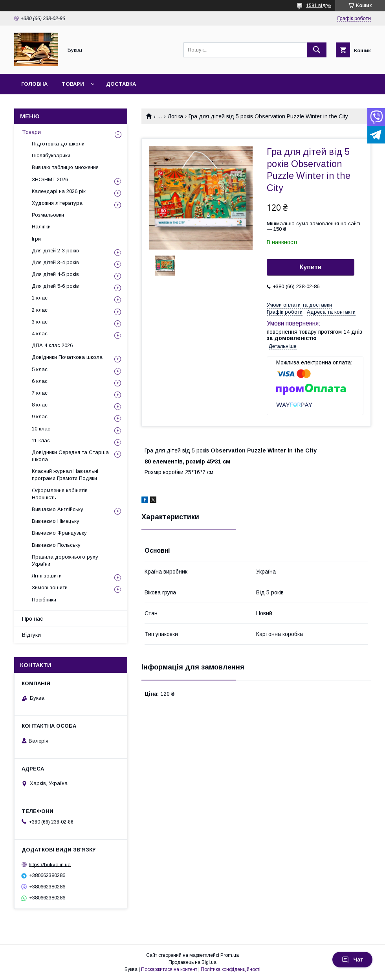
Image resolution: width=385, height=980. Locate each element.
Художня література (57, 203)
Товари (73, 84)
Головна (34, 84)
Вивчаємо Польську (56, 545)
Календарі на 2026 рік (59, 191)
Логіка (175, 116)
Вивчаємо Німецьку (56, 521)
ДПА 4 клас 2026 (52, 345)
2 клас (40, 310)
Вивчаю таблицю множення (65, 167)
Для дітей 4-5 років (55, 274)
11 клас (41, 440)
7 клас (40, 393)
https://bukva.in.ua (50, 864)
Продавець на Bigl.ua (192, 962)
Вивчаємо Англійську (58, 509)
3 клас (40, 322)
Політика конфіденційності (231, 969)
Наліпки (41, 227)
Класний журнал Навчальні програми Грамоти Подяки (65, 475)
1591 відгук (319, 6)
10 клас (41, 429)
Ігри (36, 239)
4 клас (40, 334)
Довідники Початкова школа (67, 357)
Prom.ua (230, 955)
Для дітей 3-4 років (55, 262)
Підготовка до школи (58, 144)
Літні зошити (47, 576)
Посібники (44, 600)
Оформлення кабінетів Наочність (60, 494)
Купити (311, 267)
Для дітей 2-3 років (55, 251)
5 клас (40, 369)
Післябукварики (51, 155)
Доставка (121, 84)
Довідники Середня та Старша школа (70, 456)
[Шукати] (317, 50)
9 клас (40, 416)
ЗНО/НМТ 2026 (50, 179)
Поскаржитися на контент (169, 969)
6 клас (40, 381)
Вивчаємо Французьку (59, 533)
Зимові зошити (50, 587)
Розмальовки (48, 215)
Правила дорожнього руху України (65, 560)
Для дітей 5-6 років (55, 286)
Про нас (32, 619)
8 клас (40, 405)
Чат (352, 960)
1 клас (40, 298)
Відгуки (31, 635)
